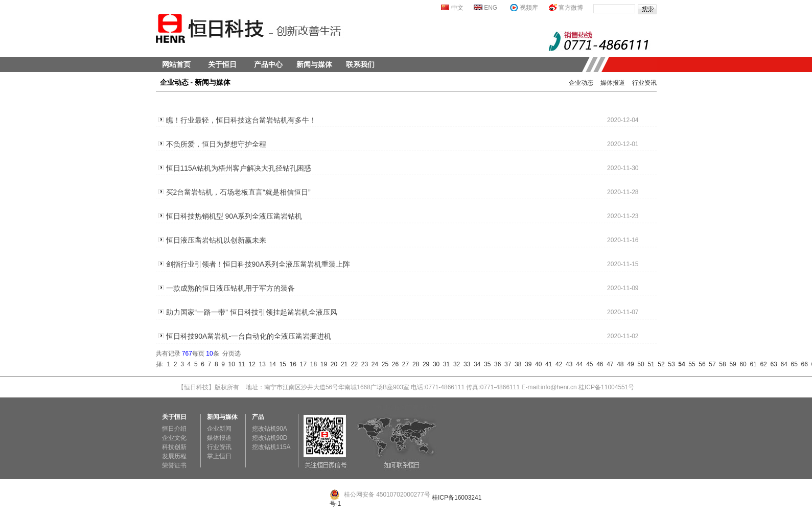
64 (782, 364)
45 (588, 364)
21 (342, 364)
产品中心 (268, 64)
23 (363, 364)
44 (577, 364)
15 (281, 364)
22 (353, 364)
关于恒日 (222, 64)
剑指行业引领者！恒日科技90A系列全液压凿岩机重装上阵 (258, 264)
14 (271, 364)
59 (731, 364)
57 (711, 364)
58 (721, 364)
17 (301, 364)
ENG (491, 8)
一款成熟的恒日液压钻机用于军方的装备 (230, 288)
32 (455, 364)
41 (547, 364)
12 (250, 364)
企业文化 (174, 438)
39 (526, 364)
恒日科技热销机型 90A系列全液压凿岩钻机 (234, 216)
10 (230, 364)
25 (383, 364)
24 (373, 364)
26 (393, 364)
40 (537, 364)
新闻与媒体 (314, 64)
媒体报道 (613, 83)
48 (619, 364)
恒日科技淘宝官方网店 (406, 408)
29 (424, 364)
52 (660, 364)
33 (465, 364)
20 (332, 364)
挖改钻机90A (270, 429)
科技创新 (174, 447)
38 (516, 364)
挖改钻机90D (270, 438)
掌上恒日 (219, 456)
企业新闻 (219, 429)
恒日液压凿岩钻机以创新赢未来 (216, 240)
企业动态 (581, 83)
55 (690, 364)
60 (741, 364)
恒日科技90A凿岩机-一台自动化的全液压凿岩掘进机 (249, 336)
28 (414, 364)
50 (639, 364)
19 (322, 364)
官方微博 (571, 8)
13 (261, 364)
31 (445, 364)
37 (506, 364)
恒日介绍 (174, 429)
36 (496, 364)
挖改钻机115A (271, 447)
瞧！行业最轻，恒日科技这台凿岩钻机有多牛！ (241, 120)
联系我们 (360, 64)
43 (567, 364)
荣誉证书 (174, 465)
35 (485, 364)
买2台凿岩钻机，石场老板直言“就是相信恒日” (238, 192)
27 (404, 364)
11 (240, 364)
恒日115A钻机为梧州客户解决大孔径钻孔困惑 (239, 168)
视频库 (529, 8)
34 (475, 364)
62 (762, 364)
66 (803, 364)
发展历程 (174, 456)
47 (609, 364)
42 (557, 364)
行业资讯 (644, 83)
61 (752, 364)
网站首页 (176, 64)
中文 (457, 8)
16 (291, 364)
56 (701, 364)
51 (649, 364)
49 (629, 364)
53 (670, 364)
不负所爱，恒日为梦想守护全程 (216, 144)
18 (312, 364)
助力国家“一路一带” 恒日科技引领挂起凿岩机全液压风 (252, 312)
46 (598, 364)
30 (434, 364)
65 (793, 364)
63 (772, 364)
